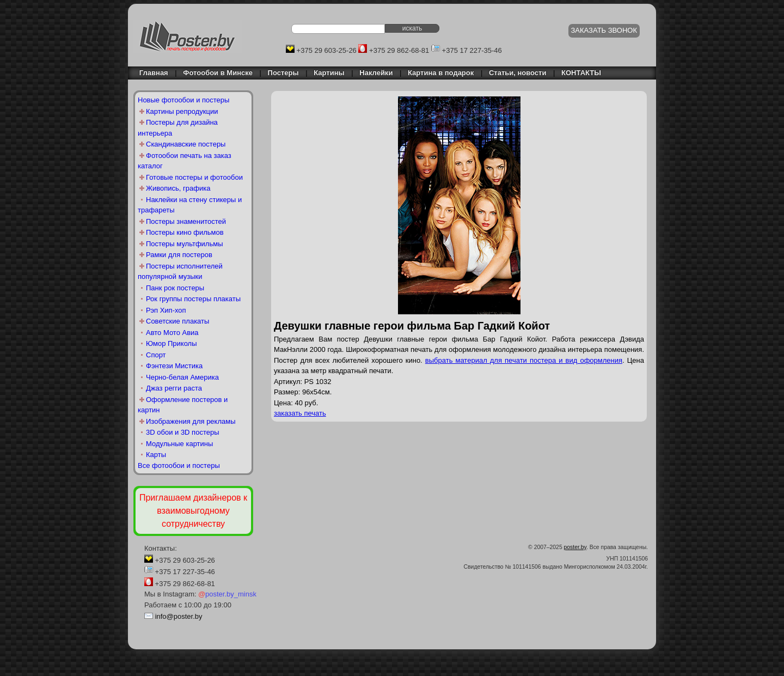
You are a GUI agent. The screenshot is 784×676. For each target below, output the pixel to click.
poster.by (575, 547)
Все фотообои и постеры (179, 465)
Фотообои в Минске (218, 73)
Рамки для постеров (179, 255)
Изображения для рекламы (191, 421)
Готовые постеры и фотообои (194, 177)
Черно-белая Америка (182, 377)
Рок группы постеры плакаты (193, 299)
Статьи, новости (518, 73)
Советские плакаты (177, 321)
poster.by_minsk (227, 594)
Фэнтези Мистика (174, 366)
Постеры (283, 73)
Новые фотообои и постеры (183, 100)
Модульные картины (179, 444)
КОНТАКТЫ (581, 73)
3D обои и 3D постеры (183, 432)
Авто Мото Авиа (172, 333)
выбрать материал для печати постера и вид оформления (524, 360)
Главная (151, 73)
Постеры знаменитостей (186, 221)
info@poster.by (179, 616)
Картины (329, 73)
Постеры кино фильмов (185, 232)
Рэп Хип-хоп (166, 310)
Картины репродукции (182, 111)
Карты (156, 455)
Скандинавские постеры (186, 144)
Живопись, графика (178, 188)
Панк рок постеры (175, 288)
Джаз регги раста (174, 388)
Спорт (156, 355)
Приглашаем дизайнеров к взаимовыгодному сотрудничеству (193, 511)
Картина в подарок (441, 73)
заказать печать (300, 413)
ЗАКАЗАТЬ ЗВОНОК (604, 30)
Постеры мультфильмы (185, 244)
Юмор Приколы (171, 343)
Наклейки (376, 73)
